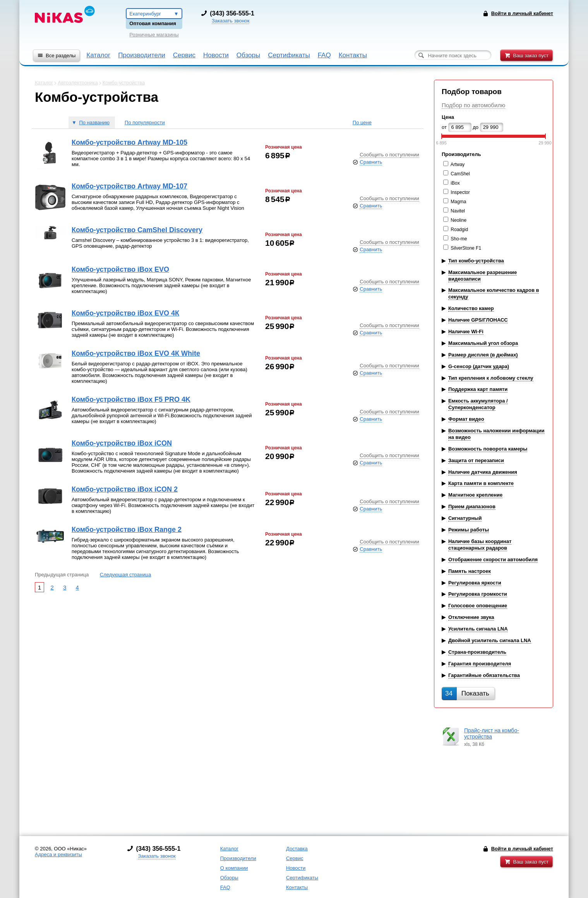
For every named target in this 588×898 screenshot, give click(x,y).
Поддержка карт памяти (478, 389)
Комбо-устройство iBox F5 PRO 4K (131, 399)
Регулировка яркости (475, 583)
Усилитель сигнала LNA (478, 629)
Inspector (460, 192)
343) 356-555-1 (233, 13)
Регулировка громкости (478, 594)
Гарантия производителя (480, 664)
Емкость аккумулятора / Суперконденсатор (478, 404)
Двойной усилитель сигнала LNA (490, 640)
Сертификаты (289, 55)
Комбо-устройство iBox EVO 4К (125, 313)
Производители (142, 55)
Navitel (458, 211)
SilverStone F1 (466, 248)
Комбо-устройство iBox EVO (120, 269)
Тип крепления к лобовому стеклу (491, 378)
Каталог (98, 55)
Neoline (459, 220)
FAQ (324, 55)
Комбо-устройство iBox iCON (122, 443)
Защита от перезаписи (476, 460)
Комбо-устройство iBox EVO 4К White (136, 353)
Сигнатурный (465, 518)
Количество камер (471, 308)
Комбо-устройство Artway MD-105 (129, 142)
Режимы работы (469, 530)
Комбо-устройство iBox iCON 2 (125, 489)
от (444, 127)
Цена (448, 117)
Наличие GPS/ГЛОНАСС (478, 320)
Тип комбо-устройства (476, 261)
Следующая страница (125, 575)
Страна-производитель (477, 652)
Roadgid (459, 230)
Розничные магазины (154, 35)
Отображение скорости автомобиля (493, 560)
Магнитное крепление (475, 495)
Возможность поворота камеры (488, 449)
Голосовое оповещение (478, 606)
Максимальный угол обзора (483, 343)
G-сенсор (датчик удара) (479, 366)
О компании (234, 868)
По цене (362, 123)
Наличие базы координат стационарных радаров (480, 545)
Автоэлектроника (78, 83)
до (476, 127)
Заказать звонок (231, 21)
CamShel (460, 174)
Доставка (297, 849)
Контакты (353, 55)
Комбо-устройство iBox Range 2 (127, 530)
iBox (455, 183)
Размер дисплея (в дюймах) (483, 355)
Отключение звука (471, 617)
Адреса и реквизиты (58, 854)
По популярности (145, 123)
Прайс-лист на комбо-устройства (492, 733)
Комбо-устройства (124, 83)
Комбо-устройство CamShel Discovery (137, 230)
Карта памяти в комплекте (481, 483)
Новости (216, 55)
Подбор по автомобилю (473, 105)
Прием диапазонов (472, 506)
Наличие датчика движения (483, 472)
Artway (458, 165)
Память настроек (470, 571)
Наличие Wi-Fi (466, 332)
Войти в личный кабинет (522, 849)
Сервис (184, 55)
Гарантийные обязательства (484, 675)
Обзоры (248, 55)
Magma (458, 202)
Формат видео (466, 419)
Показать (467, 693)
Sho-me (459, 239)
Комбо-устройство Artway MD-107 (129, 186)
